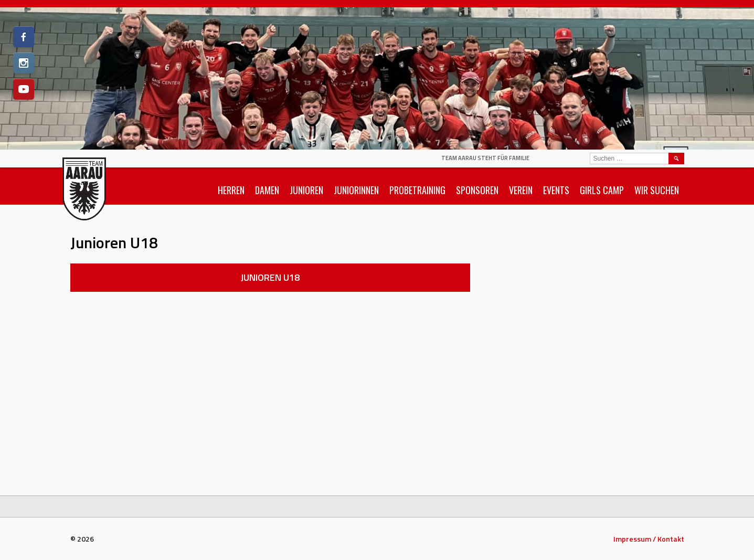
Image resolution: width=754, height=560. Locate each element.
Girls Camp (602, 190)
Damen (267, 190)
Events (556, 190)
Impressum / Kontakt (649, 539)
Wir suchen (657, 190)
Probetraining (417, 190)
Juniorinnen (356, 190)
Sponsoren (477, 190)
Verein (521, 190)
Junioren (306, 190)
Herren (231, 190)
